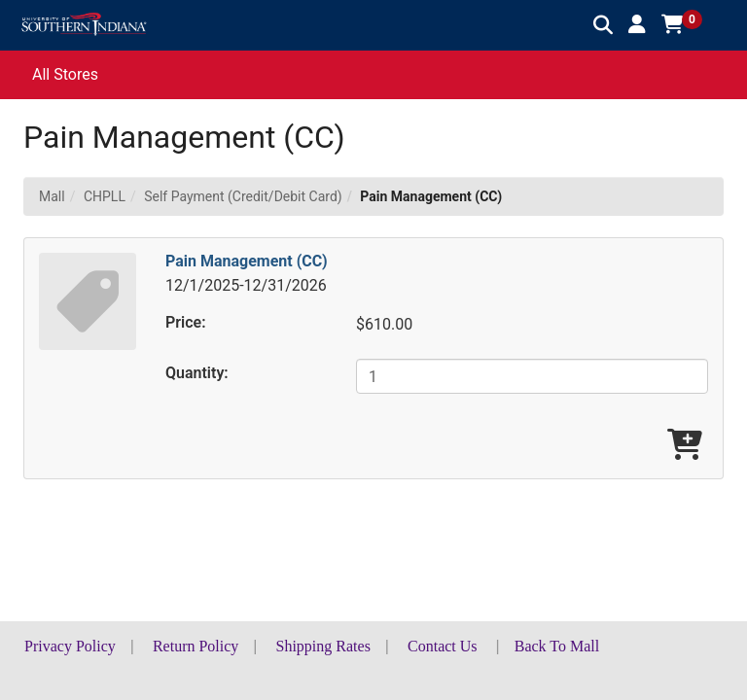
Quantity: (197, 373)
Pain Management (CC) (247, 261)
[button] (637, 24)
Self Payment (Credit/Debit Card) (243, 196)
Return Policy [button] (196, 646)
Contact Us (443, 646)
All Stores (65, 74)
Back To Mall (557, 646)
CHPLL (105, 196)
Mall (52, 196)
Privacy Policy (70, 646)
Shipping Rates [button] (323, 646)
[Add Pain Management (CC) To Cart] (685, 446)
